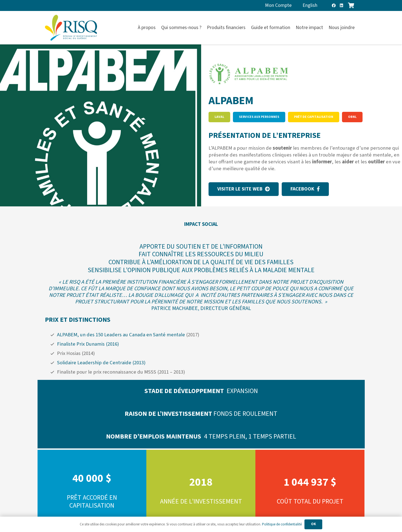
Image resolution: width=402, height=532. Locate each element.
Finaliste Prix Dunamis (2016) (88, 344)
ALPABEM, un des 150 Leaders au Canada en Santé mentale (121, 335)
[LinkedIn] (341, 5)
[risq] (71, 28)
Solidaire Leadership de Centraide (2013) (101, 363)
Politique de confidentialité (282, 524)
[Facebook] (334, 5)
